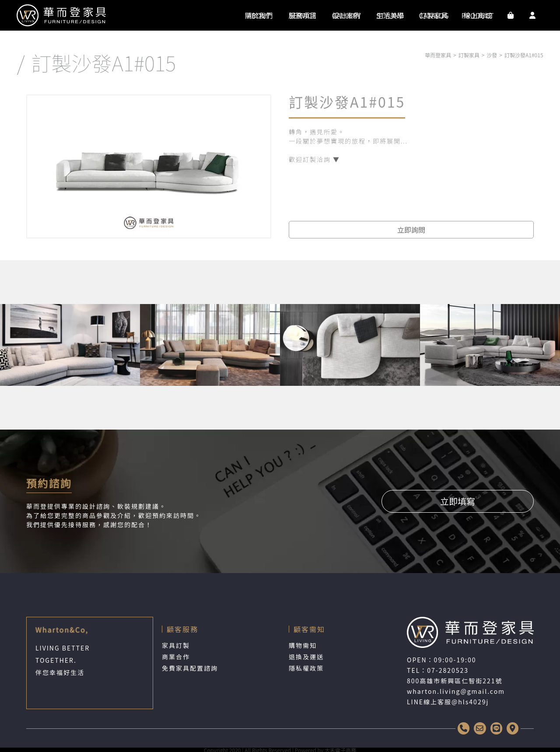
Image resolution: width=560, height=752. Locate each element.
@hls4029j (470, 702)
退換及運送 (306, 657)
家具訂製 (176, 645)
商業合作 (176, 657)
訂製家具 (469, 55)
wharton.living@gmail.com (456, 691)
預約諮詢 (49, 483)
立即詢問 (411, 230)
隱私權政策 (306, 668)
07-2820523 (448, 670)
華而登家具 (438, 55)
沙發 (492, 55)
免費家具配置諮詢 (190, 668)
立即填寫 (458, 501)
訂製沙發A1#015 (524, 55)
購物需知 (303, 645)
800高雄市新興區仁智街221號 (455, 681)
